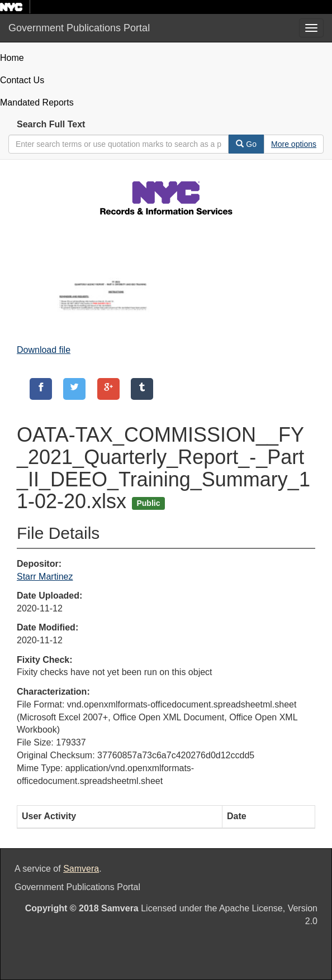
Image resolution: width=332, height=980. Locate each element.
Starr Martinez (45, 577)
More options (294, 144)
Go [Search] (246, 144)
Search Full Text (51, 124)
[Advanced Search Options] (294, 144)
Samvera (81, 869)
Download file (44, 350)
